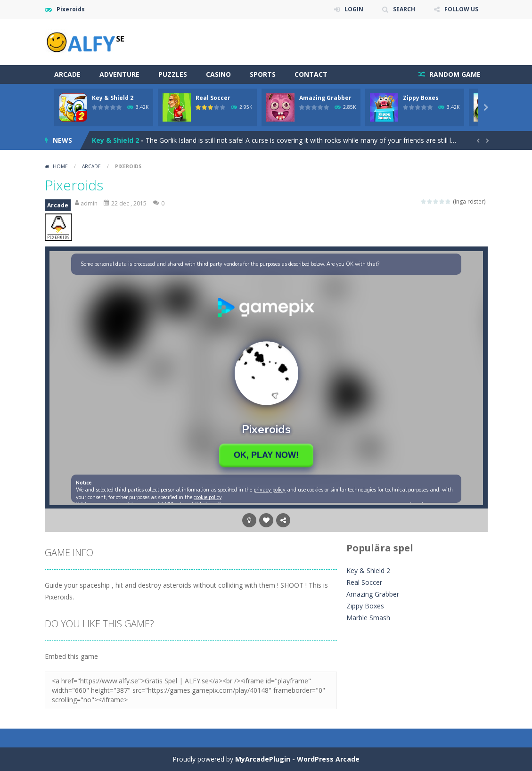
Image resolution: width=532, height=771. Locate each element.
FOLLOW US (461, 9)
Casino (218, 74)
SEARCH (404, 9)
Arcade (67, 74)
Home (60, 166)
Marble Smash (368, 618)
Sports (263, 74)
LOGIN (354, 9)
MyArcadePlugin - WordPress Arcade (297, 759)
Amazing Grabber (325, 98)
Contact (311, 74)
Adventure (119, 74)
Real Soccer (213, 98)
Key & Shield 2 (113, 98)
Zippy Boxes (421, 98)
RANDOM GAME (454, 74)
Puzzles (173, 74)
